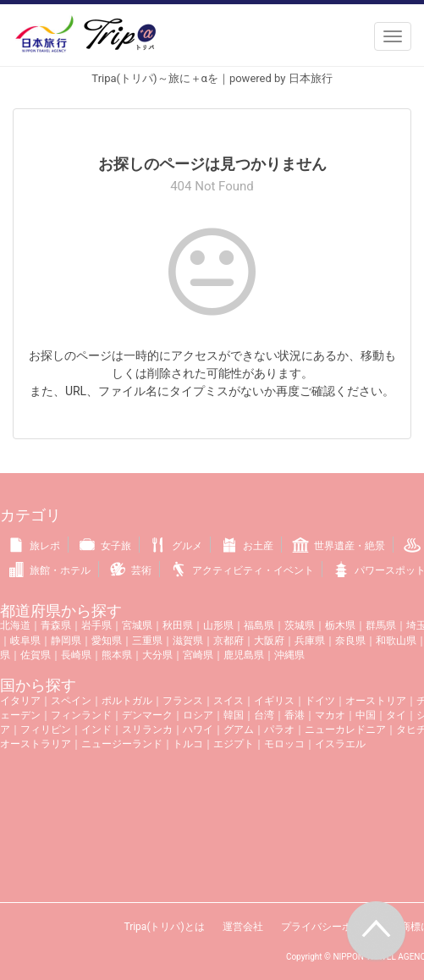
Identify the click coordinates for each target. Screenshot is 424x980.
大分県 (157, 655)
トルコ (188, 744)
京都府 (229, 641)
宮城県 (137, 625)
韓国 (234, 715)
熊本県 (117, 655)
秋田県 (178, 625)
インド (96, 729)
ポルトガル (127, 701)
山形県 (218, 625)
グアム (239, 729)
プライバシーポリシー (332, 927)
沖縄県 (289, 655)
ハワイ (198, 729)
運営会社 (243, 927)
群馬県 (381, 625)
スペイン (71, 701)
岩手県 (96, 625)
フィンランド (81, 715)
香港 (295, 715)
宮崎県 (198, 655)
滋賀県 (188, 641)
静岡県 (66, 641)
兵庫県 (310, 641)
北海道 (15, 625)
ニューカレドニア (345, 729)
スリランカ (147, 729)
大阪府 (269, 641)
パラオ (279, 729)
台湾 (264, 715)
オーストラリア (36, 744)
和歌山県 (396, 641)
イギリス (274, 701)
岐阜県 (25, 641)
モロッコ (284, 744)
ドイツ (320, 701)
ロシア (198, 715)
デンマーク (147, 715)
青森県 (56, 625)
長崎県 (76, 655)
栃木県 (340, 625)
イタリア (20, 701)
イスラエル (340, 744)
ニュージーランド (122, 744)
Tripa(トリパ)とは (164, 927)
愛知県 (107, 641)
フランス (183, 701)
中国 (366, 715)
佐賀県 (36, 655)
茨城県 (300, 625)
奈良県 (350, 641)
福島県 (259, 625)
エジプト (234, 744)
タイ (396, 715)
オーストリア (376, 701)
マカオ (330, 715)
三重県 (147, 641)
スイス (229, 701)
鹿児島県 (244, 655)
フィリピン (46, 729)
